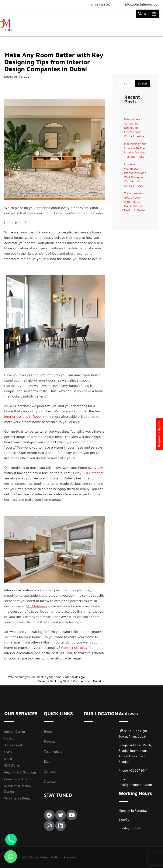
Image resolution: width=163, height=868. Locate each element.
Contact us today (74, 648)
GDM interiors (93, 473)
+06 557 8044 (138, 770)
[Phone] (11, 839)
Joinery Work (14, 745)
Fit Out (9, 738)
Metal (8, 759)
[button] (11, 857)
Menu (142, 14)
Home (48, 731)
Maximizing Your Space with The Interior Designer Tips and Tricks (135, 150)
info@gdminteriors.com (140, 4)
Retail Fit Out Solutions (20, 772)
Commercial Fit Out (18, 779)
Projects (50, 741)
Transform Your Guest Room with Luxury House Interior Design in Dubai (135, 202)
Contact (49, 771)
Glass (8, 752)
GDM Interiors (36, 606)
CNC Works (12, 766)
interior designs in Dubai (23, 416)
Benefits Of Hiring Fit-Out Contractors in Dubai (71, 681)
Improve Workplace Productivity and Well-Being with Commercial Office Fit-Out (135, 175)
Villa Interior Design (18, 798)
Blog (47, 761)
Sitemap (50, 781)
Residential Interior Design (18, 789)
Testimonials (53, 751)
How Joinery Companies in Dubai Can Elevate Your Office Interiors (134, 128)
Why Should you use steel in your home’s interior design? (45, 677)
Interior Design (15, 731)
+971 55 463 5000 (100, 5)
